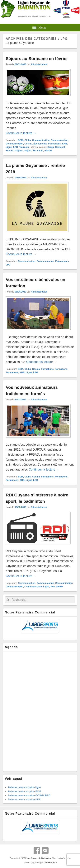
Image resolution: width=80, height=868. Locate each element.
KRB (64, 144)
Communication (41, 140)
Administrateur (39, 64)
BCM (20, 140)
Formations (54, 144)
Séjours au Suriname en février (37, 59)
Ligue (9, 147)
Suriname (38, 151)
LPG (16, 147)
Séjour (28, 151)
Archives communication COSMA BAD (29, 795)
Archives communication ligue (24, 787)
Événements (40, 144)
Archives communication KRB (24, 799)
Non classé (56, 587)
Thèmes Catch (50, 863)
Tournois (24, 147)
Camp (51, 147)
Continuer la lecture (21, 133)
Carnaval (60, 147)
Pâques (19, 151)
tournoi (48, 151)
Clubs (28, 140)
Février (10, 151)
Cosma (28, 144)
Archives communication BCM (24, 791)
